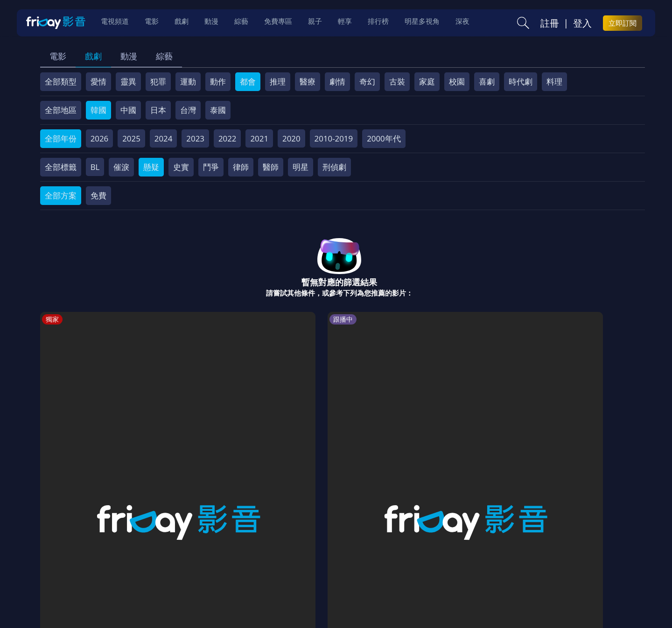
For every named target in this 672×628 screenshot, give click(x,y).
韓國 (98, 110)
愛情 (98, 81)
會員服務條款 (235, 561)
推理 (278, 81)
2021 (259, 138)
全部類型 (61, 81)
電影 (58, 56)
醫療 (308, 81)
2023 (195, 138)
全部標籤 (61, 167)
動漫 (129, 56)
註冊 (550, 24)
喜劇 (487, 81)
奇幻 (367, 81)
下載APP (505, 561)
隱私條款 (284, 561)
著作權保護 (329, 561)
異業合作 (374, 561)
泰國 (218, 110)
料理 (554, 81)
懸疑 (151, 167)
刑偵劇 (334, 167)
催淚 (121, 167)
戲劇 (93, 56)
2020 (291, 138)
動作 (218, 81)
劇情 (337, 81)
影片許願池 (419, 561)
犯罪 (158, 81)
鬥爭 (211, 167)
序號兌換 (104, 561)
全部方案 (61, 195)
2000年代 (384, 138)
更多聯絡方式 (573, 597)
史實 (181, 167)
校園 (457, 81)
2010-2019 (334, 138)
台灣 (188, 110)
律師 (241, 167)
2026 (100, 138)
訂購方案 (545, 561)
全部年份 (61, 138)
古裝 (397, 81)
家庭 (427, 81)
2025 (131, 138)
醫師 (271, 167)
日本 (158, 110)
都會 (248, 81)
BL (95, 167)
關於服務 (63, 561)
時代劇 (521, 81)
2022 (227, 138)
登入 (582, 24)
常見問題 (186, 561)
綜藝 (164, 56)
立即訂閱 (623, 24)
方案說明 (145, 561)
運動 (188, 81)
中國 (128, 110)
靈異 (128, 81)
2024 (164, 138)
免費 (98, 195)
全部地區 (61, 110)
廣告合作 (464, 561)
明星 (301, 167)
